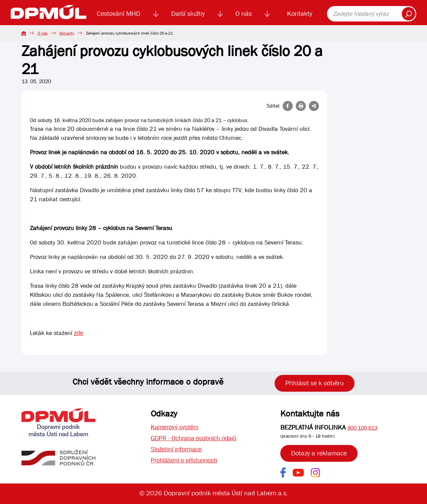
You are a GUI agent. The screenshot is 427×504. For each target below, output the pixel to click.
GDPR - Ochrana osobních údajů (196, 439)
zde (79, 333)
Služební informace (178, 450)
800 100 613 (362, 428)
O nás (244, 14)
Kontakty (300, 14)
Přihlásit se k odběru (315, 383)
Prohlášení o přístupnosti (186, 462)
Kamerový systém (175, 427)
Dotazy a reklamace (319, 453)
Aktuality (67, 33)
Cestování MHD (118, 14)
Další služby (188, 14)
